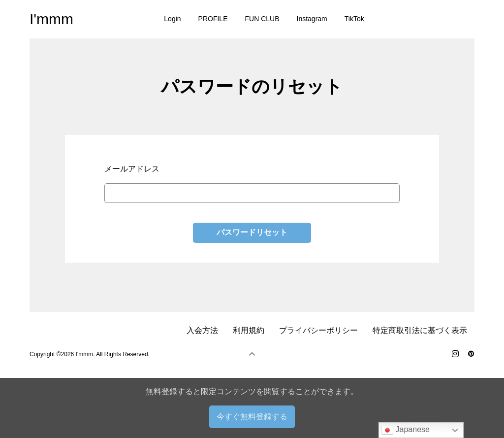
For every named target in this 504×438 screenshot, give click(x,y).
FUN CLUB (262, 19)
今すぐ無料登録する (252, 417)
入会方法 (202, 330)
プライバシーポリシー (318, 330)
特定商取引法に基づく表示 (420, 330)
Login (172, 19)
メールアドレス (132, 169)
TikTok (354, 19)
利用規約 (249, 330)
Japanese (406, 430)
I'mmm (51, 19)
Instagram (312, 19)
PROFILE (213, 19)
